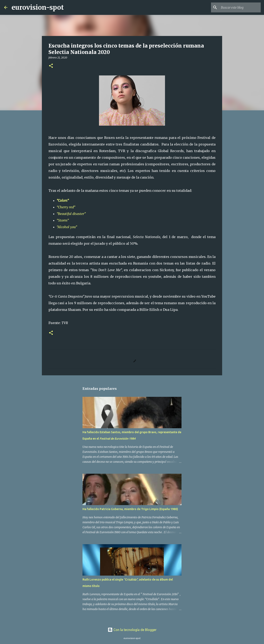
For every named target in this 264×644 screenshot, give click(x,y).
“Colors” (63, 200)
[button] (51, 66)
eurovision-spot (38, 7)
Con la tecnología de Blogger (132, 630)
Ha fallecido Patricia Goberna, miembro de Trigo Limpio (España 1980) (130, 509)
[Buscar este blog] (239, 7)
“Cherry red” (66, 207)
